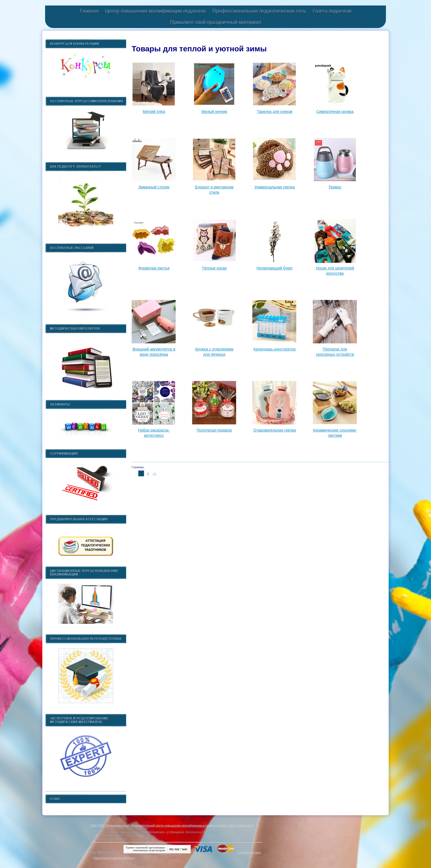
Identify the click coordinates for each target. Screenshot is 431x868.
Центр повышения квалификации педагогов (155, 11)
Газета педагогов (332, 11)
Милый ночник (214, 112)
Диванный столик (154, 187)
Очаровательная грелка (275, 430)
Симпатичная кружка (335, 112)
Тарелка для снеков (275, 112)
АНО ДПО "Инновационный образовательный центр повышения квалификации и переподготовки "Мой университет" (172, 825)
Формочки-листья (154, 268)
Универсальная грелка (275, 187)
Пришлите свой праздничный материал (215, 22)
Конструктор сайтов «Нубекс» (114, 858)
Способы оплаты (249, 852)
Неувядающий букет (275, 268)
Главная (89, 11)
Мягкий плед (154, 112)
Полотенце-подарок (214, 430)
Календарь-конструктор (274, 349)
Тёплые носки (214, 268)
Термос (335, 187)
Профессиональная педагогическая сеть (259, 11)
